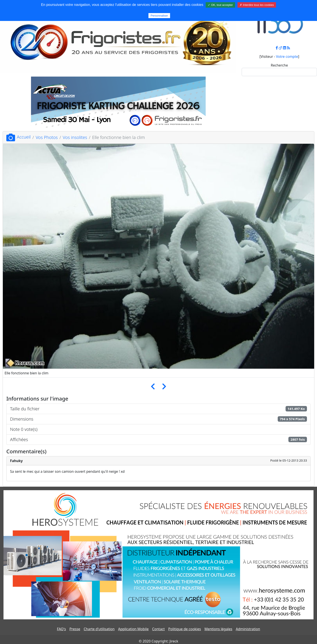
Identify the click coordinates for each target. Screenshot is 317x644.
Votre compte (287, 57)
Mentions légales (218, 629)
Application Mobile (133, 629)
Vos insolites (75, 137)
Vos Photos (47, 137)
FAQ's (61, 629)
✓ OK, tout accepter (220, 5)
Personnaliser (159, 16)
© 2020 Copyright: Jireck (158, 641)
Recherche (279, 65)
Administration (248, 629)
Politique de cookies (185, 629)
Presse (75, 629)
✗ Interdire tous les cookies (257, 5)
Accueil (18, 137)
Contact (158, 629)
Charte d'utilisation (99, 629)
